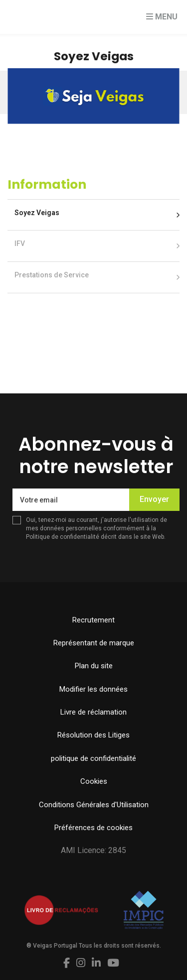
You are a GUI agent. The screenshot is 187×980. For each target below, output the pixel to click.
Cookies (94, 781)
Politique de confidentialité (63, 537)
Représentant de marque (94, 643)
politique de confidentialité (93, 758)
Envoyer (154, 499)
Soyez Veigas (37, 213)
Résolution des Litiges (93, 735)
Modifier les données (93, 689)
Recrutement (93, 620)
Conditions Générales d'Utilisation (94, 805)
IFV (20, 244)
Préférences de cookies (93, 828)
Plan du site (94, 666)
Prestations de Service (52, 275)
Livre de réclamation (93, 712)
